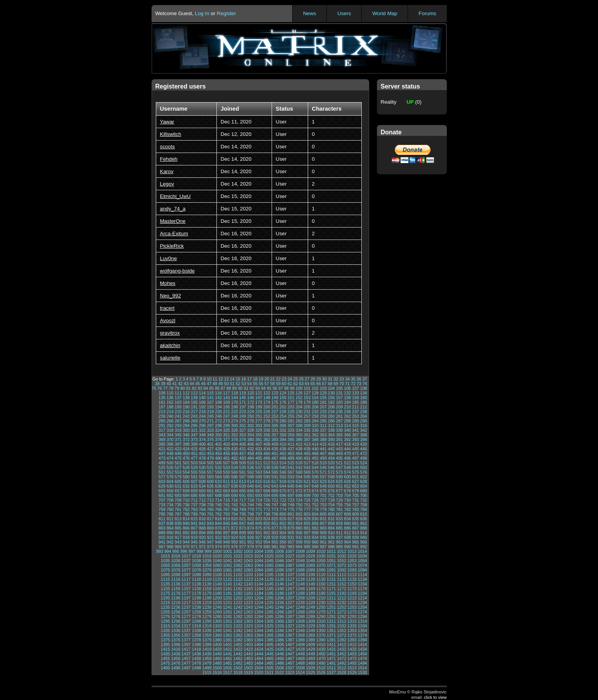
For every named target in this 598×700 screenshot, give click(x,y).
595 (307, 477)
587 (242, 477)
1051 (331, 561)
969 (178, 547)
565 (275, 472)
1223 (248, 603)
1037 (186, 561)
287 (339, 421)
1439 (207, 654)
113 (194, 393)
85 (211, 388)
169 (227, 402)
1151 (331, 584)
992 (364, 547)
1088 (300, 570)
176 (283, 402)
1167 (290, 589)
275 (242, 421)
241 (178, 416)
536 (251, 467)
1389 (310, 640)
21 (272, 379)
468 (331, 453)
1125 (269, 579)
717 (242, 500)
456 (235, 453)
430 (235, 449)
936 (331, 537)
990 (347, 547)
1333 (352, 626)
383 (275, 439)
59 (278, 384)
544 (315, 467)
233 (323, 412)
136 (170, 398)
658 (186, 491)
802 (299, 514)
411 (291, 444)
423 (178, 449)
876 (267, 528)
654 (364, 486)
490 (299, 458)
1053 (352, 561)
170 (235, 402)
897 (227, 533)
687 (210, 495)
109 (162, 393)
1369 (310, 635)
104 (331, 388)
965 (356, 542)
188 (170, 407)
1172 (342, 589)
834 (347, 519)
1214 (363, 598)
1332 (342, 626)
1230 (321, 603)
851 (275, 523)
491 (307, 458)
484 (251, 458)
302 (251, 426)
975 (227, 547)
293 (178, 426)
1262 (238, 612)
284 (315, 421)
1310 (321, 621)
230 (299, 412)
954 (267, 542)
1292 (342, 617)
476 (186, 458)
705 (356, 495)
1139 (207, 584)
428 (218, 449)
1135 (166, 584)
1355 (166, 635)
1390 (321, 640)
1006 (279, 551)
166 (202, 402)
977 (242, 547)
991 (356, 547)
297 (210, 426)
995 (176, 551)
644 (283, 486)
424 (186, 449)
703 (339, 495)
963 (339, 542)
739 (210, 505)
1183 (248, 593)
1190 (321, 593)
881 (307, 528)
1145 (269, 584)
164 (186, 402)
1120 (217, 579)
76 (160, 388)
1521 (269, 672)
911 (339, 533)
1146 (279, 584)
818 (218, 519)
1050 (321, 561)
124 (283, 393)
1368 (300, 635)
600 (347, 477)
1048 (300, 561)
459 (259, 453)
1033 (352, 556)
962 (331, 542)
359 (291, 435)
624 (331, 481)
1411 (331, 644)
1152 (342, 584)
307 (291, 426)
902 (267, 533)
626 (347, 481)
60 (284, 384)
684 (186, 495)
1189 (310, 593)
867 (194, 528)
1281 (228, 617)
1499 (207, 668)
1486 (279, 663)
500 (170, 463)
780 (331, 509)
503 (194, 463)
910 (331, 533)
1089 (310, 570)
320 (186, 430)
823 (259, 519)
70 (342, 384)
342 (364, 430)
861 (356, 523)
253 (275, 416)
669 (275, 491)
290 (364, 421)
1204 (259, 598)
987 (323, 547)
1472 (342, 658)
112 (186, 393)
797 (259, 514)
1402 (238, 644)
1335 (166, 631)
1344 (259, 631)
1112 (342, 575)
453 (210, 453)
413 (307, 444)
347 (194, 435)
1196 (176, 598)
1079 (207, 570)
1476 (176, 663)
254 (283, 416)
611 (227, 481)
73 (359, 384)
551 (162, 472)
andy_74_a (173, 209)
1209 (310, 598)
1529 (352, 672)
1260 (217, 612)
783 (356, 509)
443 (339, 449)
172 (251, 402)
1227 (290, 603)
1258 (197, 612)
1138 (197, 584)
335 (307, 430)
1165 (269, 589)
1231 (331, 603)
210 (347, 407)
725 (307, 500)
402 (218, 444)
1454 (363, 654)
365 (339, 435)
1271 (331, 612)
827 (291, 519)
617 (275, 481)
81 (188, 388)
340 (347, 430)
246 (218, 416)
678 (347, 491)
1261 (228, 612)
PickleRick (172, 246)
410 (283, 444)
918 (186, 537)
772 (267, 509)
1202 (238, 598)
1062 (238, 565)
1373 (352, 635)
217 (194, 412)
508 (235, 463)
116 (218, 393)
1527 (331, 672)
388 (315, 439)
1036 (176, 561)
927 (259, 537)
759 (162, 509)
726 (315, 500)
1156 (176, 589)
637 (227, 486)
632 (186, 486)
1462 (238, 658)
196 (235, 407)
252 (267, 416)
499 (162, 463)
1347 (290, 631)
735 (178, 505)
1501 (228, 668)
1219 (207, 603)
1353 (352, 631)
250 (251, 416)
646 (299, 486)
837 (162, 523)
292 (170, 426)
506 (218, 463)
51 (232, 384)
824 (267, 519)
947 (210, 542)
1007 (290, 551)
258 (315, 416)
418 (347, 444)
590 (267, 477)
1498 (197, 668)
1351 (331, 631)
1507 (290, 668)
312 (331, 426)
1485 (269, 663)
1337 (186, 631)
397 (178, 444)
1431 (331, 649)
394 (364, 439)
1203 (248, 598)
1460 (217, 658)
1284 (259, 617)
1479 (207, 663)
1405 (269, 644)
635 (210, 486)
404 (235, 444)
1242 (238, 607)
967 (162, 547)
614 (251, 481)
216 (186, 412)
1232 (342, 603)
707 (162, 500)
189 (178, 407)
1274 (363, 612)
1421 (228, 649)
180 (315, 402)
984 (299, 547)
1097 (186, 575)
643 (275, 486)
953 (259, 542)
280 (283, 421)
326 (235, 430)
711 (194, 500)
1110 (321, 575)
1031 (331, 556)
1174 (363, 589)
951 (242, 542)
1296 (176, 621)
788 (186, 514)
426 (202, 449)
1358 (197, 635)
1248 (300, 607)
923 (227, 537)
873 (242, 528)
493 (323, 458)
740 (218, 505)
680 (364, 491)
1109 (310, 575)
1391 (331, 640)
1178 (197, 593)
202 (283, 407)
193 (210, 407)
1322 (238, 626)
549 (356, 467)
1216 (176, 603)
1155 (166, 589)
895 (210, 533)
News (309, 13)
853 (291, 523)
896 (218, 533)
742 (235, 505)
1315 (166, 626)
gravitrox (170, 333)
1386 (279, 640)
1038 (197, 561)
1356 (176, 635)
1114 (363, 575)
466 (315, 453)
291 (162, 426)
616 (267, 481)
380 (251, 439)
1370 (321, 635)
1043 (248, 561)
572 (331, 472)
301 (242, 426)
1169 (310, 589)
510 (251, 463)
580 (186, 477)
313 (339, 426)
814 (186, 519)
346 (186, 435)
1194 (363, 593)
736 (186, 505)
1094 (363, 570)
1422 (238, 649)
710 (186, 500)
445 (356, 449)
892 (186, 533)
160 (364, 398)
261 (339, 416)
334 (299, 430)
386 (299, 439)
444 (347, 449)
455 (227, 453)
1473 (352, 658)
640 (251, 486)
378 (235, 439)
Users (344, 13)
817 (210, 519)
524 (364, 463)
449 (178, 453)
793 (227, 514)
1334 (363, 626)
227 (275, 412)
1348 (300, 631)
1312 (342, 621)
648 (315, 486)
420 (364, 444)
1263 (248, 612)
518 (315, 463)
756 (347, 505)
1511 (331, 668)
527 (178, 467)
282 (299, 421)
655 (162, 491)
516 (299, 463)
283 (307, 421)
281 (291, 421)
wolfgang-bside (178, 271)
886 (347, 528)
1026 (279, 556)
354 (251, 435)
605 (178, 481)
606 (186, 481)
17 (249, 379)
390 (331, 439)
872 (235, 528)
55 (255, 384)
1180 (217, 593)
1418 (197, 649)
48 (215, 384)
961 (323, 542)
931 (291, 537)
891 (178, 533)
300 (235, 426)
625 (339, 481)
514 (283, 463)
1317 (186, 626)
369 (162, 439)
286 (331, 421)
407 (259, 444)
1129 (310, 579)
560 (235, 472)
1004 (259, 551)
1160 (217, 589)
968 (170, 547)
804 (315, 514)
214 (170, 412)
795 (242, 514)
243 (194, 416)
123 (275, 393)
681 (162, 495)
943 (178, 542)
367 (356, 435)
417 (339, 444)
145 (242, 398)
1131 (331, 579)
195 (227, 407)
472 (364, 453)
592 (283, 477)
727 (323, 500)
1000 (217, 551)
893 (194, 533)
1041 (228, 561)
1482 (238, 663)
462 (283, 453)
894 (202, 533)
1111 (331, 575)
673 (307, 491)
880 (299, 528)
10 (209, 379)
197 (242, 407)
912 (347, 533)
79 (177, 388)
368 (364, 435)
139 (194, 398)
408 (267, 444)
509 (242, 463)
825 (275, 519)
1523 (290, 672)
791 (210, 514)
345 (178, 435)
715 (227, 500)
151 (291, 398)
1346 (279, 631)
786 (170, 514)
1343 (248, 631)
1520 (259, 672)
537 (259, 467)
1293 (352, 617)
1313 (352, 621)
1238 (197, 607)
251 (259, 416)
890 (170, 533)
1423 (248, 649)
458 (251, 453)
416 (331, 444)
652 (347, 486)
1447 (290, 654)
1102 (238, 575)
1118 (197, 579)
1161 (228, 589)
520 (331, 463)
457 (242, 453)
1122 (238, 579)
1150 (321, 584)
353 (242, 435)
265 (162, 421)
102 (315, 388)
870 (218, 528)
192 (202, 407)
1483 (248, 663)
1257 (186, 612)
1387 (290, 640)
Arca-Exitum (174, 234)
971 (194, 547)
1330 (321, 626)
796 (251, 514)
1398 (197, 644)
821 (242, 519)
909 (323, 533)
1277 (186, 617)
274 (235, 421)
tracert (167, 308)
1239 (207, 607)
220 (218, 412)
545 (323, 467)
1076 (176, 570)
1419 (207, 649)
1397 (186, 644)
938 (347, 537)
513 (275, 463)
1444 (259, 654)
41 (174, 384)
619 (291, 481)
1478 (197, 663)
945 (194, 542)
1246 (279, 607)
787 (178, 514)
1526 (321, 672)
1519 (248, 672)
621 (307, 481)
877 (275, 528)
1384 (259, 640)
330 (267, 430)
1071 (331, 565)
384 (283, 439)
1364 (259, 635)
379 (242, 439)
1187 (290, 593)
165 (194, 402)
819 (227, 519)
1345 (269, 631)
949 (227, 542)
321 (194, 430)
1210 (321, 598)
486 (267, 458)
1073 (352, 565)
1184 (259, 593)
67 (324, 384)
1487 (290, 663)
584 (218, 477)
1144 (259, 584)
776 (299, 509)
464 (299, 453)
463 (291, 453)
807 (339, 514)
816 (202, 519)
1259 (207, 612)
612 (235, 481)
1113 (352, 575)
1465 (269, 658)
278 (267, 421)
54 (249, 384)
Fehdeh (169, 159)
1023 (248, 556)
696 (283, 495)
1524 (300, 672)
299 (227, 426)
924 (235, 537)
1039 (207, 561)
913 (356, 533)
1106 (279, 575)
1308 (300, 621)
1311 (331, 621)
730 (347, 500)
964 (347, 542)
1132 (342, 579)
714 (218, 500)
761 (178, 509)
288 (347, 421)
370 (170, 439)
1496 (176, 668)
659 (194, 491)
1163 (248, 589)
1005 (269, 551)
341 (356, 430)
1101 (228, 575)
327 (242, 430)
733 (162, 505)
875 (259, 528)
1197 (186, 598)
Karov (167, 171)
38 (157, 384)
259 (323, 416)
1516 (217, 672)
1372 (342, 635)
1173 (352, 589)
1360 (217, 635)
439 (307, 449)
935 (323, 537)
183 (339, 402)
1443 (248, 654)
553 (178, 472)
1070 (321, 565)
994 (168, 551)
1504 (259, 668)
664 (235, 491)
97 (281, 388)
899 (242, 533)
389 (323, 439)
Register (227, 13)
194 (218, 407)
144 (235, 398)
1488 (300, 663)
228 (283, 412)
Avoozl (168, 320)
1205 (269, 598)
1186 (279, 593)
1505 (269, 668)
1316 (176, 626)
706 (364, 495)
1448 (300, 654)
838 (170, 523)
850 (267, 523)
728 (331, 500)
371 (178, 439)
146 (251, 398)
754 (331, 505)
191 (194, 407)
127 (307, 393)
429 (227, 449)
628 (364, 481)
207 (323, 407)
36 (359, 379)
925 (242, 537)
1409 (310, 644)
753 (323, 505)
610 (218, 481)
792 (218, 514)
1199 (207, 598)
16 (244, 379)
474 (170, 458)
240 (170, 416)
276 (251, 421)
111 (178, 393)
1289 (310, 617)
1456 (176, 658)
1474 (363, 658)
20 (267, 379)
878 (283, 528)
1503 (248, 668)
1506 (279, 668)
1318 (197, 626)
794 (235, 514)
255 (291, 416)
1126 (279, 579)
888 (364, 528)
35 (353, 379)
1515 (207, 672)
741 (227, 505)
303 (259, 426)
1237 (186, 607)
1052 (342, 561)
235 (339, 412)
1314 (363, 621)
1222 (238, 603)
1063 (248, 565)
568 (299, 472)
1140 (217, 584)
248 (235, 416)
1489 (310, 663)
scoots (168, 147)
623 (323, 481)
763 (194, 509)
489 (291, 458)
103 (323, 388)
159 (356, 398)
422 (170, 449)
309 (307, 426)
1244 (259, 607)
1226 (279, 603)
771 (259, 509)
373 (194, 439)
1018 (197, 556)
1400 (217, 644)
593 (291, 477)
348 (202, 435)
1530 (363, 672)
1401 (228, 644)
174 (267, 402)
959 (307, 542)
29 (319, 379)
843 (210, 523)
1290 (321, 617)
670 (283, 491)
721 (275, 500)
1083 (248, 570)
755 (339, 505)
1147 (290, 584)
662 (218, 491)
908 (315, 533)
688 (218, 495)
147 (259, 398)
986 (315, 547)
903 (275, 533)
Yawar (167, 122)
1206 (279, 598)
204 (299, 407)
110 (170, 393)
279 (275, 421)
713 (210, 500)
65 (313, 384)
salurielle (170, 358)
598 (331, 477)
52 (238, 384)
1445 (269, 654)
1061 (228, 565)
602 (364, 477)
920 (202, 537)
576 (364, 472)
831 (323, 519)
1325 (269, 626)
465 (307, 453)
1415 (166, 649)
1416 (176, 649)
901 (259, 533)
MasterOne (173, 221)
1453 (352, 654)
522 (347, 463)
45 (198, 384)
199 (259, 407)
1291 (331, 617)
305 (275, 426)
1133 (352, 579)
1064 (259, 565)
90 (240, 388)
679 (356, 491)
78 (171, 388)
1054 (363, 561)
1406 (279, 644)
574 (347, 472)
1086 (279, 570)
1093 (352, 570)
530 (202, 467)
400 (202, 444)
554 (186, 472)
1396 (176, 644)
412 (299, 444)
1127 (290, 579)
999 (208, 551)
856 (315, 523)
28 (313, 379)
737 (194, 505)
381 (259, 439)
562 (251, 472)
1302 (238, 621)
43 (186, 384)
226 (267, 412)
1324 (259, 626)
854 (299, 523)
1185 (269, 593)
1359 (207, 635)
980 (267, 547)
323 (210, 430)
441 (323, 449)
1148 (300, 584)
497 (356, 458)
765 (210, 509)
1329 (310, 626)
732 (364, 500)
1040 (217, 561)
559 (227, 472)
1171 (331, 589)
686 (202, 495)
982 (283, 547)
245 (210, 416)
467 (323, 453)
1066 (279, 565)
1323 (248, 626)
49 (221, 384)
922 (218, 537)
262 (347, 416)
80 (183, 388)
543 (307, 467)
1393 (352, 640)
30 (324, 379)
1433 (352, 649)
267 (178, 421)
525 (162, 467)
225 (259, 412)
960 (315, 542)
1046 (279, 561)
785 (162, 514)
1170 (321, 589)
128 (315, 393)
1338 (197, 631)
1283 (248, 617)
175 (275, 402)
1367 (290, 635)
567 (291, 472)
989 (339, 547)
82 (194, 388)
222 (235, 412)
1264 (259, 612)
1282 (238, 617)
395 (162, 444)
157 (339, 398)
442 (331, 449)
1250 (321, 607)
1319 (207, 626)
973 (210, 547)
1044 (259, 561)
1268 (300, 612)
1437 (186, 654)
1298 (197, 621)
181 (323, 402)
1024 (259, 556)
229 (291, 412)
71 (347, 384)
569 (307, 472)
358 (283, 435)
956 (283, 542)
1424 (259, 649)
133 (356, 393)
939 (356, 537)
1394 (363, 640)
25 (296, 379)
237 (356, 412)
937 (339, 537)
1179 (207, 593)
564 (267, 472)
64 (307, 384)
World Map (385, 13)
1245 (269, 607)
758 (364, 505)
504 (202, 463)
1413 (352, 644)
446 (364, 449)
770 (251, 509)
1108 (300, 575)
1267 (290, 612)
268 (186, 421)
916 (170, 537)
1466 (279, 658)
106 (347, 388)
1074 (363, 565)
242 (186, 416)
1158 (197, 589)
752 (315, 505)
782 (347, 509)
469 (339, 453)
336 (315, 430)
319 (178, 430)
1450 (321, 654)
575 (356, 472)
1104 (259, 575)
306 (283, 426)
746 (267, 505)
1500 (217, 668)
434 (267, 449)
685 (194, 495)
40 (169, 384)
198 (251, 407)
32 (336, 379)
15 (238, 379)
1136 (176, 584)
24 (290, 379)
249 (242, 416)
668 (267, 491)
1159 (207, 589)
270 (202, 421)
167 (210, 402)
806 (331, 514)
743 (242, 505)
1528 (342, 672)
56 (261, 384)
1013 (352, 551)
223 (242, 412)
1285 (269, 617)
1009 (310, 551)
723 (291, 500)
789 (194, 514)
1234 (363, 603)
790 (202, 514)
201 (275, 407)
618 (283, 481)
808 (347, 514)
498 (364, 458)
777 (307, 509)
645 (291, 486)
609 (210, 481)
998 (200, 551)
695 (275, 495)
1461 (228, 658)
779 (323, 509)
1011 (331, 551)
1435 (166, 654)
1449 (310, 654)
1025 (269, 556)
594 (299, 477)
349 (210, 435)
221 (227, 412)
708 (170, 500)
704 (347, 495)
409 (275, 444)
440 (315, 449)
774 (283, 509)
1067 (290, 565)
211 (356, 407)
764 (202, 509)
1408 (300, 644)
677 (339, 491)
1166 (279, 589)
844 (218, 523)
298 (218, 426)
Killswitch (171, 134)
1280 (217, 617)
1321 (228, 626)
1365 (269, 635)
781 (339, 509)
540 (283, 467)
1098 (197, 575)
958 (299, 542)
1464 (259, 658)
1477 (186, 663)
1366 (279, 635)
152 (299, 398)
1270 (321, 612)
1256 (176, 612)
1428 (300, 649)
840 (186, 523)
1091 (331, 570)
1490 (321, 663)
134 (364, 393)
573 (339, 472)
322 (202, 430)
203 (291, 407)
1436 (176, 654)
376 (218, 439)
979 (259, 547)
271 (210, 421)
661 (210, 491)
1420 (217, 649)
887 (356, 528)
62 (296, 384)
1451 (331, 654)
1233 (352, 603)
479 (210, 458)
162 (170, 402)
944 (186, 542)
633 (194, 486)
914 (364, 533)
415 (323, 444)
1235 (166, 607)
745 (259, 505)
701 (323, 495)
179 (307, 402)
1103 (248, 575)
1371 (331, 635)
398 (186, 444)
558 (218, 472)
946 (202, 542)
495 (339, 458)
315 (356, 426)
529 (194, 467)
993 (160, 551)
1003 (248, 551)
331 (275, 430)
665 (242, 491)
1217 (186, 603)
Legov (167, 184)
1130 (321, 579)
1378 (197, 640)
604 (170, 481)
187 (162, 407)
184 (347, 402)
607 (194, 481)
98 (286, 388)
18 (255, 379)
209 (339, 407)
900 (251, 533)
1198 (197, 598)
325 (227, 430)
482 (235, 458)
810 (364, 514)
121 (259, 393)
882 (315, 528)
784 (364, 509)
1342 (238, 631)
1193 (352, 593)
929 (275, 537)
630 (170, 486)
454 (218, 453)
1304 (259, 621)
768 (235, 509)
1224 (259, 603)
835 (356, 519)
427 (210, 449)
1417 (186, 649)
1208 (300, 598)
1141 (228, 584)
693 (259, 495)
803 (307, 514)
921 (210, 537)
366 (347, 435)
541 (291, 467)
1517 (228, 672)
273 (227, 421)
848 (251, 523)
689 (227, 495)
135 (162, 398)
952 (251, 542)
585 (227, 477)
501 (178, 463)
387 (307, 439)
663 (227, 491)
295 (194, 426)
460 (267, 453)
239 (162, 416)
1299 (207, 621)
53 (244, 384)
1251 (331, 607)
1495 (166, 668)
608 (202, 481)
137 (178, 398)
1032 (342, 556)
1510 (321, 668)
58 (272, 384)
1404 (259, 644)
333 (291, 430)
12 (221, 379)
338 (331, 430)
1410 (321, 644)
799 (275, 514)
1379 (207, 640)
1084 (259, 570)
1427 (290, 649)
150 (283, 398)
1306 (279, 621)
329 (259, 430)
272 (218, 421)
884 (331, 528)
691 (242, 495)
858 (331, 523)
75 (154, 388)
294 (186, 426)
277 (259, 421)
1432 (342, 649)
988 (331, 547)
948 (218, 542)
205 (307, 407)
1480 (217, 663)
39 (163, 384)
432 (251, 449)
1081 (228, 570)
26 (302, 379)
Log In (202, 13)
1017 (186, 556)
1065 (269, 565)
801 (291, 514)
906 (299, 533)
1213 (352, 598)
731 (356, 500)
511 (259, 463)
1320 (217, 626)
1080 (217, 570)
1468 (300, 658)
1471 (331, 658)
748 (283, 505)
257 (307, 416)
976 (235, 547)
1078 (197, 570)
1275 (166, 617)
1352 (342, 631)
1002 (238, 551)
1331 (331, 626)
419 (356, 444)
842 (202, 523)
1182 (238, 593)
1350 (321, 631)
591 (275, 477)
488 (283, 458)
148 (267, 398)
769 (242, 509)
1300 (217, 621)
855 (307, 523)
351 (227, 435)
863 (162, 528)
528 (186, 467)
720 (267, 500)
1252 (342, 607)
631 (178, 486)
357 (275, 435)
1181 (228, 593)
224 (251, 412)
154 (315, 398)
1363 (248, 635)
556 (202, 472)
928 (267, 537)
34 (347, 379)
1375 (166, 640)
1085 (269, 570)
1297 (186, 621)
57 (267, 384)
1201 (228, 598)
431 (242, 449)
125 (291, 393)
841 (194, 523)
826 (283, 519)
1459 (207, 658)
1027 (290, 556)
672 (299, 491)
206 (315, 407)
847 (242, 523)
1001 (228, 551)
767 (227, 509)
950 (235, 542)
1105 (269, 575)
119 (242, 393)
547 (339, 467)
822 (251, 519)
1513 (352, 668)
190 (186, 407)
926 (251, 537)
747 (275, 505)
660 (202, 491)
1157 (186, 589)
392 (347, 439)
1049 (310, 561)
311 (323, 426)
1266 (279, 612)
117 (227, 393)
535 (242, 467)
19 (261, 379)
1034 (363, 556)
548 (347, 467)
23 (284, 379)
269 (194, 421)
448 (170, 453)
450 (186, 453)
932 (299, 537)
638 (235, 486)
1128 (300, 579)
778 (315, 509)
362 (315, 435)
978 (251, 547)
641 (259, 486)
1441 (228, 654)
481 (227, 458)
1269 (310, 612)
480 (218, 458)
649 (323, 486)
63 (302, 384)
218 (202, 412)
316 (364, 426)
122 (267, 393)
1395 (166, 644)
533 (227, 467)
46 (203, 384)
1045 (269, 561)
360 (299, 435)
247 (227, 416)
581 (194, 477)
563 (259, 472)
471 (356, 453)
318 (170, 430)
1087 (290, 570)
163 (178, 402)
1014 (363, 551)
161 (162, 402)
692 (251, 495)
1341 (228, 631)
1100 (217, 575)
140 (202, 398)
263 (356, 416)
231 (307, 412)
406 (251, 444)
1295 (166, 621)
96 (275, 388)
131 (339, 393)
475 (178, 458)
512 (267, 463)
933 (307, 537)
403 (227, 444)
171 (242, 402)
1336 (176, 631)
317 (162, 430)
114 (202, 393)
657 (178, 491)
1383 (248, 640)
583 (210, 477)
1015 (166, 556)
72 (353, 384)
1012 (342, 551)
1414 (363, 644)
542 (299, 467)
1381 (228, 640)
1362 (238, 635)
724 (299, 500)
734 (170, 505)
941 (162, 542)
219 (210, 412)
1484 (259, 663)
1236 (176, 607)
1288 (300, 617)
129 (323, 393)
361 (307, 435)
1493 (352, 663)
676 (331, 491)
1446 (279, 654)
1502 (238, 668)
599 (339, 477)
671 (291, 491)
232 (315, 412)
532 (218, 467)
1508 (300, 668)
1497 (186, 668)
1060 (217, 565)
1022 (238, 556)
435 (275, 449)
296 (202, 426)
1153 (352, 584)
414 (315, 444)
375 (210, 439)
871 (227, 528)
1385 (269, 640)
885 (339, 528)
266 (170, 421)
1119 (207, 579)
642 (267, 486)
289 (356, 421)
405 (242, 444)
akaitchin (170, 345)
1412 (342, 644)
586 (235, 477)
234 (331, 412)
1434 (363, 649)
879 (291, 528)
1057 (186, 565)
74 (365, 384)
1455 (166, 658)
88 (229, 388)
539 (275, 467)
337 (323, 430)
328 (251, 430)
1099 (207, 575)
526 (170, 467)
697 (291, 495)
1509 (310, 668)
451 (194, 453)
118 (235, 393)
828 (299, 519)
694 (267, 495)
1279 (207, 617)
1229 (310, 603)
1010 (321, 551)
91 (246, 388)
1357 (186, 635)
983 (291, 547)
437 (291, 449)
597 (323, 477)
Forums (427, 13)
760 (170, 509)
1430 (321, 649)
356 (267, 435)
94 (263, 388)
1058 (197, 565)
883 (323, 528)
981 (275, 547)
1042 (238, 561)
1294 (363, 617)
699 (307, 495)
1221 (228, 603)
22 (278, 379)
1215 (166, 603)
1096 (176, 575)
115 (210, 393)
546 (331, 467)
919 (194, 537)
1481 (228, 663)
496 (347, 458)
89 (235, 388)
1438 (197, 654)
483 (242, 458)
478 (202, 458)
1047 (290, 561)
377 (227, 439)
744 (251, 505)
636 (218, 486)
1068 (300, 565)
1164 (259, 589)
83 (200, 388)
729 (339, 500)
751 (307, 505)
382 (267, 439)
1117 (186, 579)
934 (315, 537)
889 (162, 533)
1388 (300, 640)
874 (251, 528)
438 (299, 449)
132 (347, 393)
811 (162, 519)
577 (162, 477)
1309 (310, 621)
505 (210, 463)
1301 (228, 621)
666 (251, 491)
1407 (290, 644)
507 (227, 463)
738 (202, 505)
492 (315, 458)
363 (323, 435)
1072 (342, 565)
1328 (300, 626)
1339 (207, 631)
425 (194, 449)
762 (186, 509)
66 (319, 384)
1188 (300, 593)
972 (202, 547)
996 (184, 551)
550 (364, 467)
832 (331, 519)
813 (178, 519)
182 (331, 402)
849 (259, 523)
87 (223, 388)
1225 (269, 603)
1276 (176, 617)
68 (330, 384)
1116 (176, 579)
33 (342, 379)
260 (331, 416)
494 (331, 458)
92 (252, 388)
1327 (290, 626)
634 (202, 486)
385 (291, 439)
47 (209, 384)
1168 (300, 589)
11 (215, 379)
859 (339, 523)
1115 (166, 579)
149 (275, 398)
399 (194, 444)
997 (192, 551)
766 (218, 509)
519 (323, 463)
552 (170, 472)
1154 (363, 584)
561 (242, 472)
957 (291, 542)
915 (162, 537)
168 (218, 402)
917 (178, 537)
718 (251, 500)
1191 (331, 593)
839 (178, 523)
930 (283, 537)
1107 (290, 575)
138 (186, 398)
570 (315, 472)
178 (299, 402)
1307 (290, 621)
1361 (228, 635)
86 (217, 388)
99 (292, 388)
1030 (321, 556)
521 (339, 463)
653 (356, 486)
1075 (166, 570)
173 (259, 402)
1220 (217, 603)
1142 (238, 584)
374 (202, 439)
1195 (166, 598)
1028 (300, 556)
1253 (352, 607)
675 (323, 491)
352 (235, 435)
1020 (217, 556)
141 (210, 398)
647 (307, 486)
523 (356, 463)
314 (347, 426)
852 (283, 523)
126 (299, 393)
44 (192, 384)
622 (315, 481)
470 (347, 453)
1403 (248, 644)
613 (242, 481)
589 (259, 477)
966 (364, 542)
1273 (352, 612)
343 (162, 435)
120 (251, 393)
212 (364, 407)
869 (210, 528)
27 (307, 379)
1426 (279, 649)
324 (218, 430)
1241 (228, 607)
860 (347, 523)
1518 (238, 672)
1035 (166, 561)
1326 (279, 626)
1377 (186, 640)
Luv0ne (169, 258)
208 (331, 407)
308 (299, 426)
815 (194, 519)
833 (339, 519)
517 (307, 463)
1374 (363, 635)
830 (315, 519)
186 (364, 402)
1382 (238, 640)
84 (206, 388)
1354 (363, 631)
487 (275, 458)
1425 (269, 649)
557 (210, 472)
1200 (217, 598)
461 (275, 453)
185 (356, 402)
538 (267, 467)
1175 (166, 593)
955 (275, 542)
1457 (186, 658)
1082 (238, 570)
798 (267, 514)
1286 (279, 617)
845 (227, 523)
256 (299, 416)
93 (258, 388)
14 (232, 379)
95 (269, 388)
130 (331, 393)
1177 (186, 593)
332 (283, 430)
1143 (248, 584)
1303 (248, 621)
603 (162, 481)
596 (315, 477)
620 (299, 481)
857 (323, 523)
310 (315, 426)
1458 (197, 658)
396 (170, 444)
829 (307, 519)
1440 (217, 654)
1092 (342, 570)
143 (227, 398)
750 (299, 505)
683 (178, 495)
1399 (207, 644)
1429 (310, 649)
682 (170, 495)
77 (166, 388)
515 (291, 463)
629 (162, 486)
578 (170, 477)
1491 (331, 663)
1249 (310, 607)
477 (194, 458)
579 (178, 477)
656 (170, 491)
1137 (186, 584)
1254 (363, 607)
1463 (248, 658)
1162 (238, 589)
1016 (176, 556)
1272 (342, 612)
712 (202, 500)
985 (307, 547)
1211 (331, 598)
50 (227, 384)
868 (202, 528)
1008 (300, 551)
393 (356, 439)
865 (178, 528)
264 (364, 416)
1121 (228, 579)
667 (259, 491)
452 (202, 453)
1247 (290, 607)
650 (331, 486)
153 (307, 398)
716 (235, 500)
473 (162, 458)
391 (339, 439)
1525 (310, 672)
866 (186, 528)
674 (315, 491)
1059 (207, 565)
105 (339, 388)
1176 (176, 593)
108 (364, 388)
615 (259, 481)
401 (210, 444)
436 (283, 449)
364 (331, 435)
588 (251, 477)
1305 (269, 621)
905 (291, 533)
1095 (166, 575)
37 (365, 379)
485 (259, 458)
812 (170, 519)
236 (347, 412)
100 (299, 388)
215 (178, 412)
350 (218, 435)
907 (307, 533)
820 (235, 519)
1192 (342, 593)
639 (242, 486)
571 (323, 472)
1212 (342, 598)
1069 (310, 565)
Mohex (168, 283)
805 (323, 514)
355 (259, 435)
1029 (310, 556)
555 (194, 472)
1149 (310, 584)
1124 (259, 579)
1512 (342, 668)
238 (364, 412)
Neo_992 (171, 296)
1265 (269, 612)
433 (259, 449)
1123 (248, 579)
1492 (342, 663)
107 (356, 388)
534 (235, 467)
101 (307, 388)
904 (283, 533)
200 (267, 407)
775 (291, 509)
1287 (290, 617)
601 (356, 477)
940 (364, 537)
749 (291, 505)
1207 (290, 598)
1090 (321, 570)
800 (283, 514)
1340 (217, 631)
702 (331, 495)
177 (291, 402)
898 (235, 533)
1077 (186, 570)
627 (356, 481)
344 (170, 435)
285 (323, 421)
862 (364, 523)
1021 (228, 556)
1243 (248, 607)
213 (162, 412)
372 (186, 439)
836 (364, 519)
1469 (310, 658)
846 (235, 523)
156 (331, 398)
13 (227, 379)
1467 (290, 658)
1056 (176, 565)
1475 (166, 663)
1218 (197, 603)
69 (336, 384)
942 (170, 542)
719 (259, 500)
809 (356, 514)
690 (235, 495)
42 (180, 384)
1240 (217, 607)
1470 (321, 658)
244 (202, 416)
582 (202, 477)
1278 (197, 617)
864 (170, 528)
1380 (217, 640)
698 (299, 495)
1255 (166, 612)
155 (323, 398)
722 (283, 500)
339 (339, 430)
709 (178, 500)
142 (218, 398)
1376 (176, 640)
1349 (310, 631)
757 (356, 505)
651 (339, 486)
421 (162, 449)
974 (218, 547)
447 (162, 453)
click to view (435, 697)
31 (330, 379)
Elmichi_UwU (175, 196)
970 (186, 547)
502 (186, 463)
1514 (363, 668)
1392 (342, 640)
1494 (363, 663)
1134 (363, 579)
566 (283, 472)
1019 (207, 556)
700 (315, 495)
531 (210, 467)
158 (347, 398)
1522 (279, 672)
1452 (342, 654)
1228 (300, 603)
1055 (166, 565)
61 (290, 384)
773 (275, 509)
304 (267, 426)
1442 (238, 654)
